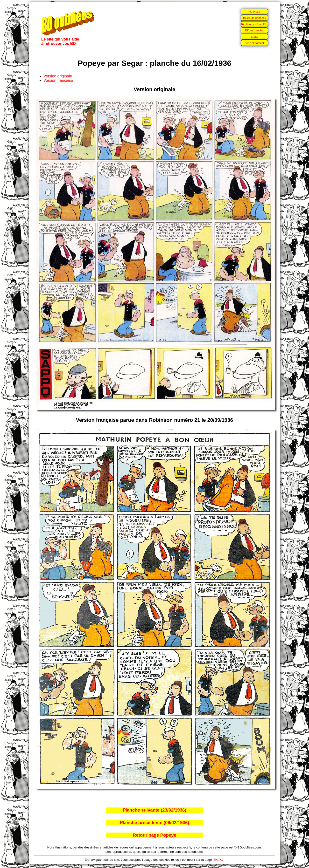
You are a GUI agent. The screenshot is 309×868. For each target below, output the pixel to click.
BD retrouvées (254, 30)
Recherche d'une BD (254, 24)
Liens (254, 37)
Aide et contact (254, 43)
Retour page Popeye (154, 835)
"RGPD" (218, 860)
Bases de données (254, 18)
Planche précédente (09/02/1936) (154, 823)
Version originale (58, 76)
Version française (58, 80)
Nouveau (254, 11)
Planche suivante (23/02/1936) (154, 810)
